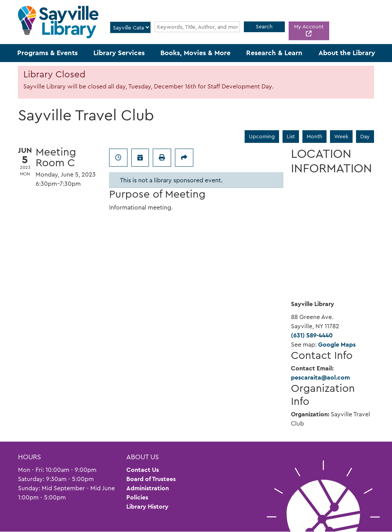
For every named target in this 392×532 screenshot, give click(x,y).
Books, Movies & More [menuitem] (195, 53)
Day (365, 136)
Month (314, 136)
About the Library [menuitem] (347, 53)
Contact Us (143, 470)
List (291, 136)
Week (341, 136)
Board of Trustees (151, 479)
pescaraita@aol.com (320, 377)
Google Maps (337, 345)
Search (264, 26)
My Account (309, 26)
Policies (137, 497)
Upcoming (262, 136)
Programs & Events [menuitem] (47, 53)
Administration (148, 488)
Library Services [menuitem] (119, 53)
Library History (147, 507)
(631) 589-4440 (312, 335)
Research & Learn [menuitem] (274, 53)
